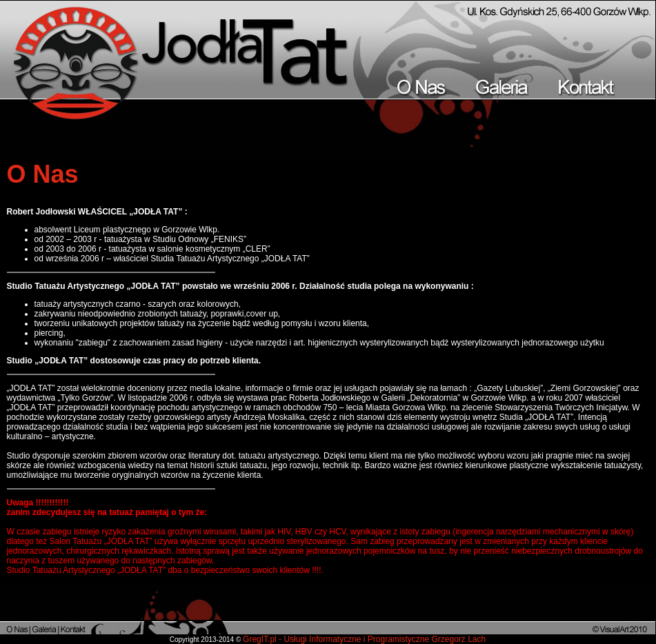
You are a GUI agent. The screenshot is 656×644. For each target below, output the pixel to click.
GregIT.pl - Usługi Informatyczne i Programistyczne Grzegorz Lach (364, 639)
